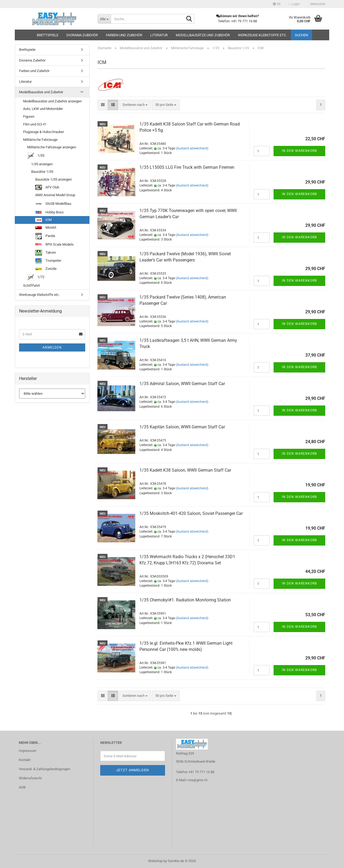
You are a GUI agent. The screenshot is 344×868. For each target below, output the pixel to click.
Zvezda (46, 269)
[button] (277, 4)
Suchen (301, 35)
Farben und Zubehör (124, 35)
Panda (45, 236)
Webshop (155, 861)
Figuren (29, 116)
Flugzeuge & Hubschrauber (44, 132)
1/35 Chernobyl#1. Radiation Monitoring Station (185, 600)
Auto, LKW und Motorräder (43, 109)
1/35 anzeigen (42, 164)
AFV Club (47, 188)
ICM (43, 220)
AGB (22, 787)
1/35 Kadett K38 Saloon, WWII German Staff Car (185, 470)
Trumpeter (48, 261)
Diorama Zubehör (82, 35)
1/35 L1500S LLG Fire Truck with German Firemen (187, 167)
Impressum (28, 751)
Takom (46, 253)
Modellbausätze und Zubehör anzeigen (52, 101)
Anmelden (52, 347)
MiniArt (46, 227)
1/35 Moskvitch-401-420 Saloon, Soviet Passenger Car (191, 513)
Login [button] (294, 4)
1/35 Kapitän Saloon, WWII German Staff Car (182, 427)
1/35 (36, 156)
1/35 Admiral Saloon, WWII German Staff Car (182, 384)
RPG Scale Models (54, 244)
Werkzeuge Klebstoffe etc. (262, 35)
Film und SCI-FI (35, 124)
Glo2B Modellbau (53, 204)
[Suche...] (104, 19)
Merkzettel (316, 4)
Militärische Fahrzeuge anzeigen (52, 147)
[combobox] (135, 105)
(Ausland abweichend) (192, 148)
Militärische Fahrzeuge (40, 140)
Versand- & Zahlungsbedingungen (44, 769)
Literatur (159, 35)
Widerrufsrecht (30, 778)
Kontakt (25, 760)
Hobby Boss (49, 212)
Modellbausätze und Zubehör (203, 35)
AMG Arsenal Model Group (55, 195)
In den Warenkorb (299, 151)
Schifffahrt (31, 286)
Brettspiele (48, 35)
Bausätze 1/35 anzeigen (53, 179)
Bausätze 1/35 (42, 172)
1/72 (36, 277)
